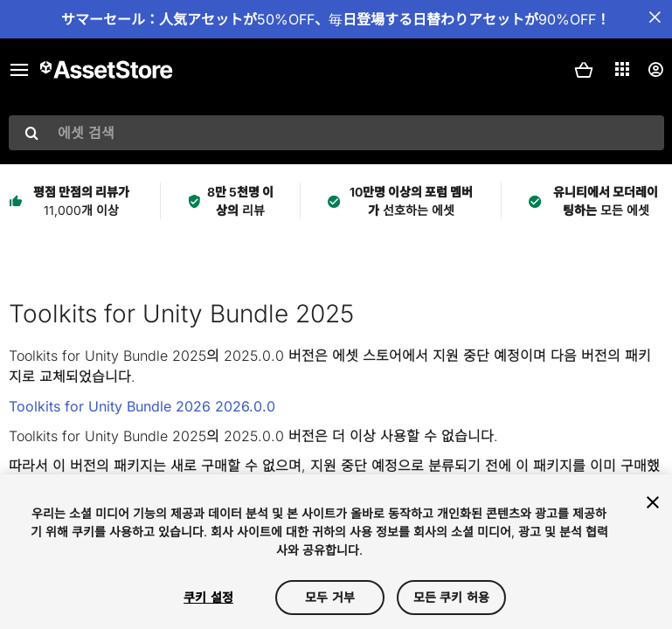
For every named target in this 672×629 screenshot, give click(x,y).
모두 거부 (330, 597)
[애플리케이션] (622, 69)
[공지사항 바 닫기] (655, 17)
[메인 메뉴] (19, 70)
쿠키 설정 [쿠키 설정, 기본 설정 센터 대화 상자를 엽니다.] (208, 597)
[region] (336, 552)
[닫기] (653, 502)
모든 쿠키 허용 (451, 597)
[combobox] (336, 133)
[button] (584, 70)
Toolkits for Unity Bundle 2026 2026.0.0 (142, 406)
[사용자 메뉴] (655, 70)
